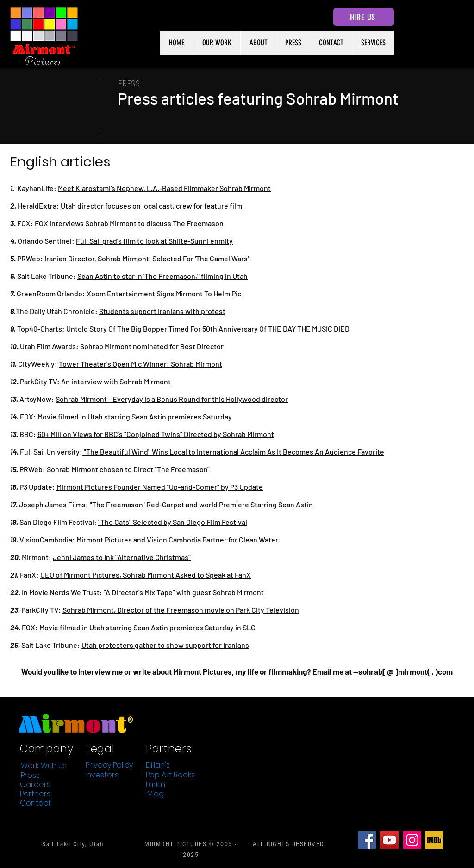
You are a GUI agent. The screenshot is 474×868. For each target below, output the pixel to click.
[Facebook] (367, 840)
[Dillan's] (158, 765)
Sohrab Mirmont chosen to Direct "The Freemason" (128, 469)
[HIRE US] (364, 17)
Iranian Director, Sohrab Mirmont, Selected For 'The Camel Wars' (147, 258)
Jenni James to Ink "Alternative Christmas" (122, 557)
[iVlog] (155, 794)
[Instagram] (412, 840)
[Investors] (102, 775)
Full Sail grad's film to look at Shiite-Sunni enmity (154, 241)
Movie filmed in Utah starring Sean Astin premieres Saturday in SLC (147, 627)
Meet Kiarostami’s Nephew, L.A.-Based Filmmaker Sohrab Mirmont (164, 188)
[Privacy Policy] (109, 765)
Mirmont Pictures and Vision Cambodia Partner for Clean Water (177, 539)
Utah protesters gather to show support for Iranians (165, 645)
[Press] (30, 775)
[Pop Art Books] (170, 775)
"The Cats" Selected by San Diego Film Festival (173, 522)
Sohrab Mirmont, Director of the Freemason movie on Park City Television (181, 610)
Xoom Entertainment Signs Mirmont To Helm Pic (164, 293)
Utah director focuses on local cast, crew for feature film (151, 206)
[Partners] (35, 794)
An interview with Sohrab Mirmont (116, 381)
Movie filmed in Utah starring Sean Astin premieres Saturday (135, 416)
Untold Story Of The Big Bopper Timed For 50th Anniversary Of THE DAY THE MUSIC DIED (208, 329)
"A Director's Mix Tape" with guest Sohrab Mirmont (184, 592)
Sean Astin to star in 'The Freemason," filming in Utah (162, 276)
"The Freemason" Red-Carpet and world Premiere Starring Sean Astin (201, 504)
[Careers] (35, 784)
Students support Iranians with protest (162, 311)
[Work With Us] (44, 765)
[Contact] (35, 803)
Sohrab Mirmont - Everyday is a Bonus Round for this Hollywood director (172, 399)
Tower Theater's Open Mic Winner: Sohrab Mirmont (140, 364)
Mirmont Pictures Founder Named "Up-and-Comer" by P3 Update (160, 487)
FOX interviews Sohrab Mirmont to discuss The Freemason (129, 223)
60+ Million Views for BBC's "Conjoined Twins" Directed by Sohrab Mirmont (156, 434)
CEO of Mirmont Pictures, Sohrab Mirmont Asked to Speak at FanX (146, 575)
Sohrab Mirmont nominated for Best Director (152, 346)
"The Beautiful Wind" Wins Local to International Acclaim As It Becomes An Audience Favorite (233, 452)
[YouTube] (390, 840)
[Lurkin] (156, 784)
